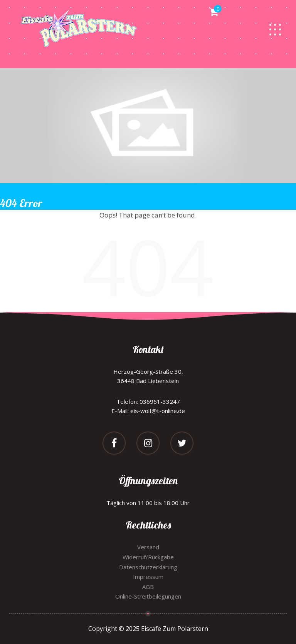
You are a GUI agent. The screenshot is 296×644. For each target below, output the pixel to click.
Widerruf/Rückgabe (148, 557)
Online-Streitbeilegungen (148, 596)
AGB (148, 587)
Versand (148, 547)
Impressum (148, 577)
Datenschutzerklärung (148, 567)
